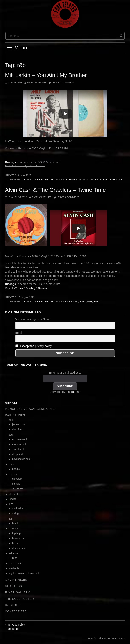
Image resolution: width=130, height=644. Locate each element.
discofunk (17, 429)
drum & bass (19, 548)
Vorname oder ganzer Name (33, 319)
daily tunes (15, 415)
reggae (12, 499)
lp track (96, 180)
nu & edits (14, 529)
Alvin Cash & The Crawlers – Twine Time (55, 190)
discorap (17, 479)
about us (14, 629)
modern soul (19, 444)
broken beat (19, 538)
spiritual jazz (19, 508)
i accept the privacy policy (36, 346)
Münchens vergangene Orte (30, 409)
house (16, 543)
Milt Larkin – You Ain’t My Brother (46, 75)
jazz (86, 180)
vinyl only (116, 180)
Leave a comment (63, 83)
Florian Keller (37, 83)
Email (19, 333)
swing (15, 513)
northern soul (20, 439)
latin (11, 519)
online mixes (16, 580)
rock (15, 558)
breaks (20, 488)
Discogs (10, 162)
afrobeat (13, 494)
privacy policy (17, 625)
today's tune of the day (37, 180)
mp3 (90, 302)
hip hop (13, 474)
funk (83, 302)
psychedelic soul (21, 459)
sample (16, 484)
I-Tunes (18, 288)
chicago (73, 302)
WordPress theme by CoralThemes (106, 638)
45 (65, 302)
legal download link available (24, 573)
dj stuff (12, 605)
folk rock (13, 553)
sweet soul (18, 449)
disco (11, 464)
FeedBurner (73, 392)
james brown (19, 424)
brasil (15, 523)
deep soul (18, 454)
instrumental (72, 180)
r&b (105, 180)
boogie (16, 469)
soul (11, 435)
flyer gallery (17, 592)
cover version (16, 563)
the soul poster (20, 599)
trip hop (16, 533)
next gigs (13, 586)
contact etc (16, 611)
